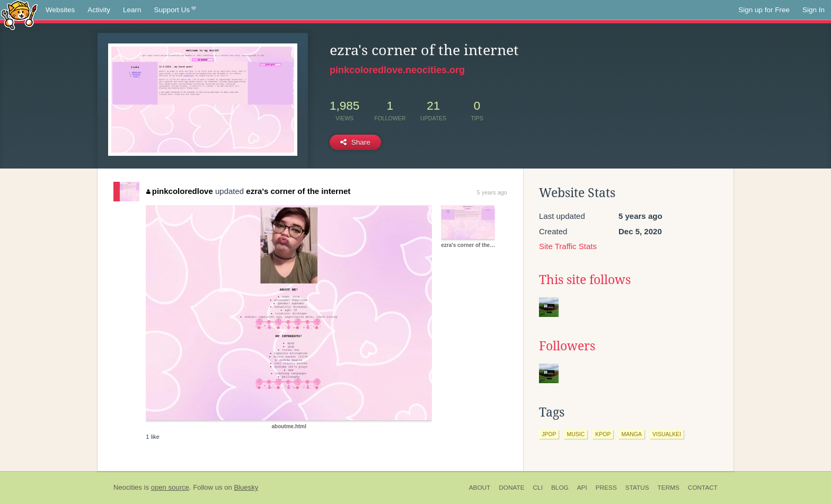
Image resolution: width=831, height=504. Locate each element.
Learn (132, 10)
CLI (538, 488)
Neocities (128, 487)
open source (170, 487)
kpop (603, 434)
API (582, 488)
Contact (703, 488)
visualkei (667, 434)
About (480, 488)
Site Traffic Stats (568, 246)
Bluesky (246, 487)
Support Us (175, 10)
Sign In (814, 10)
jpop (549, 434)
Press (606, 488)
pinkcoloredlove (180, 191)
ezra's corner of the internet (298, 191)
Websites (60, 10)
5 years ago (492, 192)
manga (631, 434)
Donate (511, 488)
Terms (669, 488)
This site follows (585, 280)
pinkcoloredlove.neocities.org (397, 70)
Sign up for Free (764, 10)
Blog (560, 488)
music (576, 434)
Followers (567, 346)
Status (637, 488)
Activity (99, 10)
